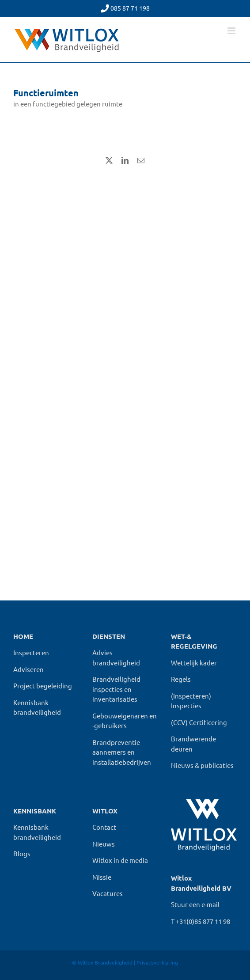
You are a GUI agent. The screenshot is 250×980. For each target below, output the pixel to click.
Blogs (22, 853)
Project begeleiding (43, 686)
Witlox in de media (120, 860)
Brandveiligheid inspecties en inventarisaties (116, 689)
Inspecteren (31, 652)
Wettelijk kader (194, 663)
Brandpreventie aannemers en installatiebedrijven (122, 752)
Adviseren (28, 669)
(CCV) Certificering (199, 722)
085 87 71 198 (130, 8)
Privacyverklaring (157, 962)
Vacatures (108, 893)
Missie (102, 877)
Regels (181, 679)
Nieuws (104, 844)
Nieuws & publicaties (202, 765)
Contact (104, 827)
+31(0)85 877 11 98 (203, 921)
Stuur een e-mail (195, 904)
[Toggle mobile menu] (232, 31)
